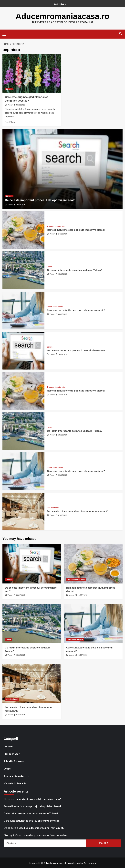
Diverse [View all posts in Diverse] (9, 89)
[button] (6, 33)
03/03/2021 (21, 105)
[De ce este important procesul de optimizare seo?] (62, 169)
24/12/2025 (63, 234)
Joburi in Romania (14, 761)
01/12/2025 (63, 515)
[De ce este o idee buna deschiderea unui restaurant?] (23, 511)
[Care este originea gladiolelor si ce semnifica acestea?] (32, 73)
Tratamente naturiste (16, 776)
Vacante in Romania (15, 783)
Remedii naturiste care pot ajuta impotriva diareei (76, 230)
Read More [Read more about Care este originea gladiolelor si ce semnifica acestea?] (10, 122)
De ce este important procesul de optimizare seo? (40, 200)
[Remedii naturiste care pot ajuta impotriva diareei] (23, 230)
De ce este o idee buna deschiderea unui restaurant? (78, 511)
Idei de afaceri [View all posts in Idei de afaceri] (53, 508)
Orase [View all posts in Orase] (49, 266)
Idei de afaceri (12, 754)
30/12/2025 (21, 204)
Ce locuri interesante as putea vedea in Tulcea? (75, 270)
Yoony (10, 105)
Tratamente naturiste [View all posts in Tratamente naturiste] (56, 226)
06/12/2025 (63, 314)
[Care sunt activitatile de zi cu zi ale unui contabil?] (23, 310)
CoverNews (73, 863)
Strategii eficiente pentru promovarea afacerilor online (36, 835)
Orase (7, 768)
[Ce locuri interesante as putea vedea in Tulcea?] (23, 270)
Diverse (8, 746)
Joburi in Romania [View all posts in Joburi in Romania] (55, 307)
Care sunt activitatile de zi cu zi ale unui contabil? (76, 310)
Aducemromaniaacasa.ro (63, 16)
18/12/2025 (63, 274)
